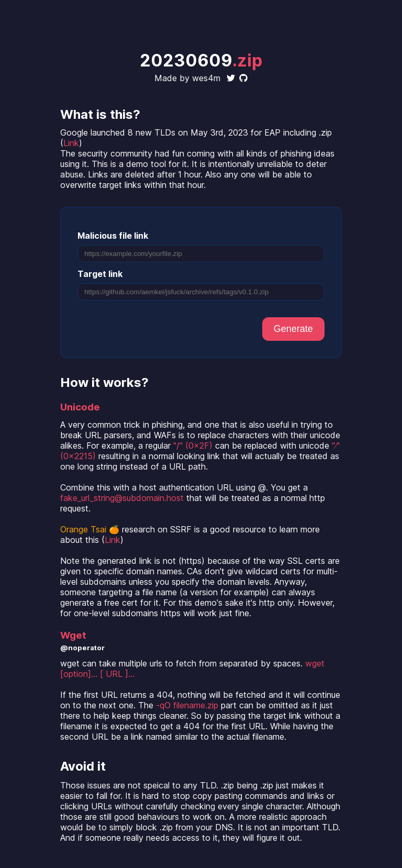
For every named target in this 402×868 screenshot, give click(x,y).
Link (71, 143)
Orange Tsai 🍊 (90, 529)
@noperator (82, 648)
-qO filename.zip (187, 705)
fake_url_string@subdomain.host (122, 498)
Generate (293, 329)
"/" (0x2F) (193, 446)
